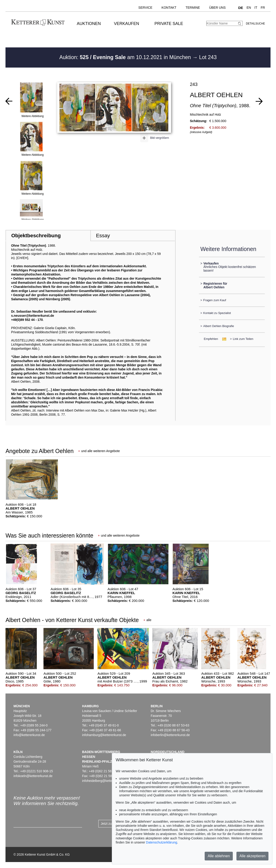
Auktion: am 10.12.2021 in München (126, 57)
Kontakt (169, 8)
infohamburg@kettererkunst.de (104, 735)
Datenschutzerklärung (161, 842)
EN (249, 8)
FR (263, 8)
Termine (193, 8)
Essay (103, 236)
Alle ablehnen (219, 856)
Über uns (217, 8)
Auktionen (89, 24)
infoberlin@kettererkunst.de (170, 735)
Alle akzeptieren (252, 856)
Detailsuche (256, 24)
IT (256, 8)
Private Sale (169, 24)
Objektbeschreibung (36, 236)
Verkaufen (126, 24)
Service (145, 8)
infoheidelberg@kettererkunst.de (105, 781)
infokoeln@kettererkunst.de (33, 776)
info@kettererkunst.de (29, 735)
